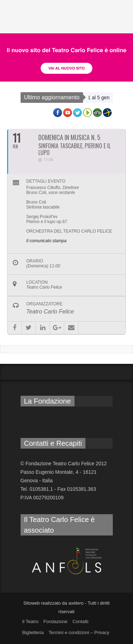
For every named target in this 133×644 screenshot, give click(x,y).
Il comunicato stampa (46, 241)
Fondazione (55, 621)
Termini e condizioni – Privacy (79, 632)
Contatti (80, 621)
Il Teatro (31, 621)
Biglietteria (33, 632)
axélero (76, 603)
